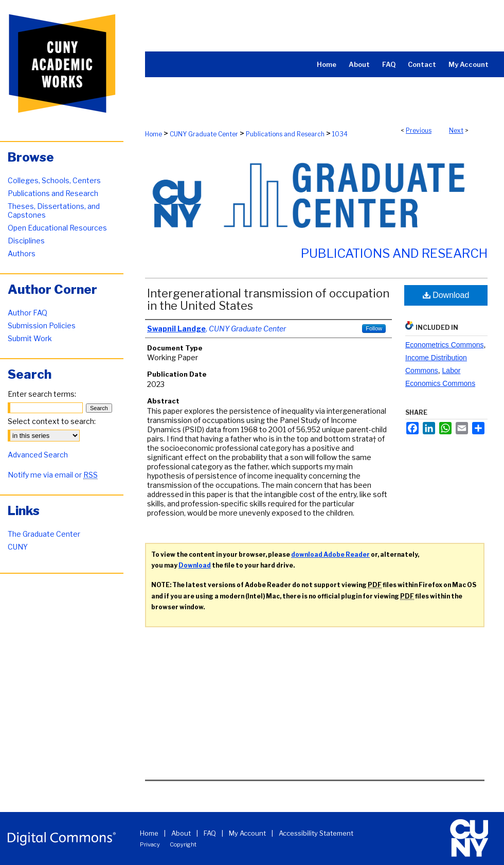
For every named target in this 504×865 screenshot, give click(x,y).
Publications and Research (285, 134)
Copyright (183, 844)
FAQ (210, 833)
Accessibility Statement (316, 833)
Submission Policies (42, 325)
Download (446, 295)
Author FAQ (28, 313)
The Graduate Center (44, 534)
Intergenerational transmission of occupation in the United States (268, 299)
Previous (419, 130)
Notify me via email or (53, 475)
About (181, 833)
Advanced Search (38, 455)
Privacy (150, 844)
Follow (374, 328)
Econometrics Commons (445, 345)
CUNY (18, 547)
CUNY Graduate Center (204, 134)
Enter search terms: (42, 394)
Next (456, 130)
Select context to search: (52, 421)
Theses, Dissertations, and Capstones (54, 210)
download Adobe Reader (330, 554)
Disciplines (26, 241)
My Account (247, 833)
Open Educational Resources (57, 228)
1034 (340, 134)
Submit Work (30, 338)
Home (154, 134)
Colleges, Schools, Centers (54, 180)
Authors (22, 253)
